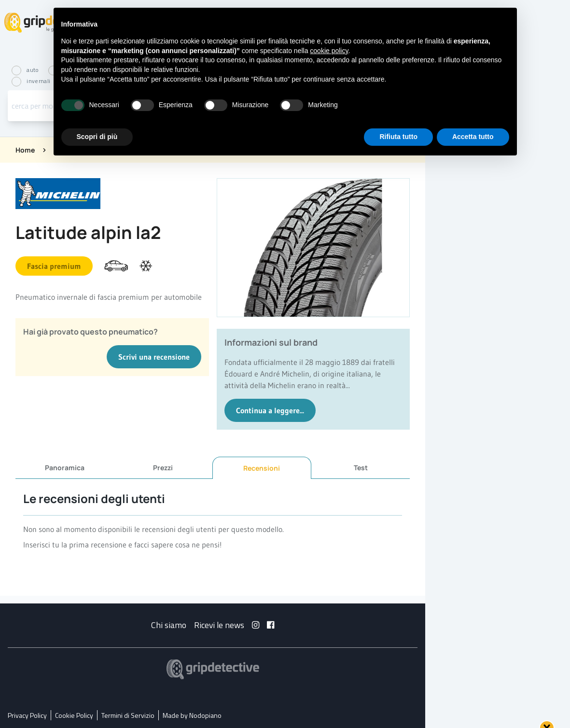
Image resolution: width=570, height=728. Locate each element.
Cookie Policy (74, 715)
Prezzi (163, 468)
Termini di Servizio (128, 715)
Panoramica (65, 468)
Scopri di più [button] (97, 137)
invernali (32, 81)
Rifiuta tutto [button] (398, 137)
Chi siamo (169, 625)
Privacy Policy (27, 715)
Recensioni (262, 468)
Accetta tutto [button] (473, 137)
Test (361, 468)
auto (26, 70)
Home (25, 150)
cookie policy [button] (329, 51)
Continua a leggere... (270, 410)
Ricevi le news (219, 625)
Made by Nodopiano (192, 715)
